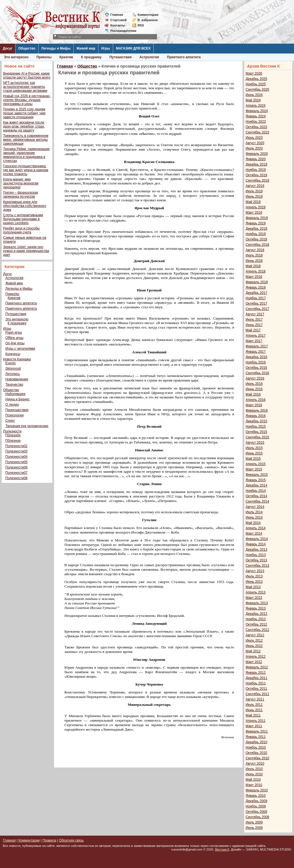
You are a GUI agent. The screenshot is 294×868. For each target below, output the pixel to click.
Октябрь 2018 (256, 239)
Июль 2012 (254, 641)
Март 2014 (254, 534)
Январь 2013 (256, 608)
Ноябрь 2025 (256, 84)
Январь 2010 (256, 796)
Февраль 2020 (257, 154)
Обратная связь (71, 840)
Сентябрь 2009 (257, 817)
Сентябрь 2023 (257, 132)
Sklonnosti (13, 369)
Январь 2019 (256, 223)
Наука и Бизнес (17, 399)
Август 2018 (255, 250)
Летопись (13, 374)
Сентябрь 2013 (257, 566)
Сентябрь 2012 (257, 630)
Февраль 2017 (257, 346)
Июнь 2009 (254, 828)
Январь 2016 (256, 416)
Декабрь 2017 (256, 293)
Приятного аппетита (184, 57)
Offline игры (14, 338)
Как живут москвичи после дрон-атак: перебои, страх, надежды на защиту (24, 126)
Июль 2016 (254, 384)
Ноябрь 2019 (256, 170)
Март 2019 (254, 213)
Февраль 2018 (257, 282)
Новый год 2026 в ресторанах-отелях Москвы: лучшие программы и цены (27, 100)
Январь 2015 (256, 480)
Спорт (10, 421)
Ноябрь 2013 (256, 555)
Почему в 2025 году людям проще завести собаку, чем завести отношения (24, 113)
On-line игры (15, 343)
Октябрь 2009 (256, 812)
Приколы (44, 57)
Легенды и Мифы (56, 48)
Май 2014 (253, 523)
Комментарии (148, 15)
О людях (12, 405)
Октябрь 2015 (256, 432)
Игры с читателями (20, 349)
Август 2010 (255, 764)
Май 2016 (253, 394)
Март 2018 (254, 277)
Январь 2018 (256, 287)
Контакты (118, 25)
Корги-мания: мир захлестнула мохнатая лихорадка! (21, 183)
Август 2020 (255, 143)
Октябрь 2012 (256, 624)
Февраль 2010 (257, 790)
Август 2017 (255, 314)
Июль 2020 (254, 148)
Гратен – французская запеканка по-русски (21, 195)
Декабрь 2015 (256, 421)
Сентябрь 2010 (257, 758)
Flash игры (14, 333)
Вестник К (222, 849)
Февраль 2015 (257, 475)
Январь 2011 (256, 737)
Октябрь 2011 (256, 689)
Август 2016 (255, 378)
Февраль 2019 (257, 218)
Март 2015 (254, 469)
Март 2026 (254, 73)
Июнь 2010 (254, 774)
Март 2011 (254, 726)
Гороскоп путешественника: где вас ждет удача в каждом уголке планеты (26, 170)
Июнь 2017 (254, 325)
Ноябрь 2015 (256, 427)
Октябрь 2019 (256, 175)
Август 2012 (255, 635)
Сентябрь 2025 (257, 90)
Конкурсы (13, 354)
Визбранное (148, 20)
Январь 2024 (256, 116)
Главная (117, 15)
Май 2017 (253, 330)
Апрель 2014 (256, 528)
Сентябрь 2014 (257, 501)
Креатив (66, 57)
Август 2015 (255, 443)
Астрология (149, 57)
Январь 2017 (256, 352)
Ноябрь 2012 (256, 619)
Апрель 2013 (256, 592)
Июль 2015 (254, 448)
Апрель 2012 (256, 657)
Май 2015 (253, 459)
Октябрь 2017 (256, 304)
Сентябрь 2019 (257, 180)
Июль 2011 (254, 705)
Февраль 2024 (257, 111)
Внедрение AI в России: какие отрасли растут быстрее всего (27, 75)
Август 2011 (255, 699)
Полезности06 (16, 467)
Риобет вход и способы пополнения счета (21, 230)
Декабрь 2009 (256, 801)
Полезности (12, 431)
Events (11, 363)
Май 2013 (253, 587)
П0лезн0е (13, 435)
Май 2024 (253, 100)
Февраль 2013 (257, 603)
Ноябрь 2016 (256, 362)
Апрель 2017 (256, 336)
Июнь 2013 (254, 582)
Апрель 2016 (256, 400)
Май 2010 (253, 780)
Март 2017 (254, 341)
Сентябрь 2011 (257, 694)
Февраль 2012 (257, 667)
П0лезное (13, 441)
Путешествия (121, 57)
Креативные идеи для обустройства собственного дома (25, 206)
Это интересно (16, 57)
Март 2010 (254, 785)
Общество (27, 48)
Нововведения (17, 379)
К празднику (91, 57)
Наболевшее (15, 394)
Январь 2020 (256, 159)
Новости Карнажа (17, 359)
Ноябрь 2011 (256, 683)
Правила (49, 840)
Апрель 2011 (256, 721)
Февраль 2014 (257, 539)
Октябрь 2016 (256, 368)
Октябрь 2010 (256, 753)
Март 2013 (254, 598)
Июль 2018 (254, 255)
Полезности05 (16, 462)
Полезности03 (16, 451)
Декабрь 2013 (256, 550)
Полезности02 (16, 446)
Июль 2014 (254, 512)
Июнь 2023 (254, 138)
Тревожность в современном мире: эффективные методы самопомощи (26, 140)
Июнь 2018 (254, 261)
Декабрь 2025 (256, 79)
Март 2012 (254, 662)
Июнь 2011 (254, 710)
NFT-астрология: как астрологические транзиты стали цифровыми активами (25, 87)
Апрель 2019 (256, 207)
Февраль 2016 (257, 410)
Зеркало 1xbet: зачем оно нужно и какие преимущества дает (26, 251)
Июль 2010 (254, 769)
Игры (106, 48)
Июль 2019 (254, 191)
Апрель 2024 (256, 106)
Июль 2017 (254, 320)
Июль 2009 (254, 822)
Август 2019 (255, 186)
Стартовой (118, 20)
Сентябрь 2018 (257, 245)
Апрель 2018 (256, 271)
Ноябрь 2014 (256, 491)
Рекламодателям (121, 31)
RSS (141, 25)
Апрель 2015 (256, 464)
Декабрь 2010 (256, 742)
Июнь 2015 (254, 453)
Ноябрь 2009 (256, 806)
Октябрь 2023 (256, 127)
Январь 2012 (256, 673)
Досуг (8, 48)
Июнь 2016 (254, 389)
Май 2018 (253, 266)
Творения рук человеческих (27, 426)
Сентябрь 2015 (257, 437)
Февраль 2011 (257, 731)
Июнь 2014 (254, 517)
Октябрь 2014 (256, 496)
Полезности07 (16, 473)
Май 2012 (253, 651)
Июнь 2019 (254, 197)
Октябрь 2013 (256, 560)
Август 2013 (255, 571)
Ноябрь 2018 (256, 234)
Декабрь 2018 (256, 229)
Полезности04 (16, 457)
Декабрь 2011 (256, 678)
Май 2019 (253, 202)
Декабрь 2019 (256, 164)
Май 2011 (253, 715)
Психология (14, 415)
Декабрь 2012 (256, 614)
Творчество (14, 385)
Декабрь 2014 (256, 485)
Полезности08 (16, 478)
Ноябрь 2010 (256, 747)
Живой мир (86, 48)
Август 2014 (255, 507)
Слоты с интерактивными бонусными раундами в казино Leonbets (23, 219)
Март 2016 (254, 405)
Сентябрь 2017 (257, 309)
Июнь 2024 (254, 95)
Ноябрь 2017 (256, 298)
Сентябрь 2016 (257, 373)
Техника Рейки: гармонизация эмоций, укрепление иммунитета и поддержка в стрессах (26, 155)
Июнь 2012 (254, 646)
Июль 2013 (254, 576)
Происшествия (17, 410)
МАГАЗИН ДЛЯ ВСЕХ (133, 48)
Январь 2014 (256, 544)
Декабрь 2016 (256, 357)
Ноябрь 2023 (256, 122)
